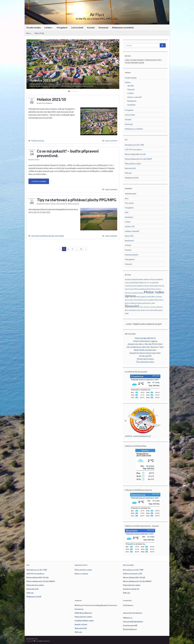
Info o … (29, 33)
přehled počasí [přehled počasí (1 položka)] (146, 303)
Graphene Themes (44, 641)
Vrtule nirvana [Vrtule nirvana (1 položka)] (145, 310)
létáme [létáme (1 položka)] (153, 289)
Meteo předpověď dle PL (145, 338)
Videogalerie (130, 259)
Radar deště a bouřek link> (145, 350)
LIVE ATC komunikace (133, 149)
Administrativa (130, 194)
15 (81, 249)
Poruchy (128, 250)
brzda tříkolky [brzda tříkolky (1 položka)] (134, 283)
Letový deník (77, 27)
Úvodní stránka (34, 27)
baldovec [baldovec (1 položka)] (141, 279)
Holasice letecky (38, 141)
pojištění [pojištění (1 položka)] (152, 300)
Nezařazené (63, 204)
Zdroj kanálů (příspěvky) (133, 622)
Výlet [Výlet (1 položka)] (152, 310)
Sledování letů (130, 168)
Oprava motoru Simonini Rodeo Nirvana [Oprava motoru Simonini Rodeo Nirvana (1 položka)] (137, 300)
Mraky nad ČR (145, 356)
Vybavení (131, 89)
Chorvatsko (129, 203)
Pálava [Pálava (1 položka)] (140, 303)
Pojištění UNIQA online (84, 621)
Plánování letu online (133, 164)
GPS (127, 212)
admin (41, 103)
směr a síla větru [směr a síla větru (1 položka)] (144, 307)
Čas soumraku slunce (145, 362)
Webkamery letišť (132, 178)
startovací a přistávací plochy (43, 236)
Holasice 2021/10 (42, 80)
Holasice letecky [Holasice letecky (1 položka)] (149, 286)
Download (103, 27)
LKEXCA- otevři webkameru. (137, 436)
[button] (31, 64)
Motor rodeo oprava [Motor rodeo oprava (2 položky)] (144, 294)
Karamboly (131, 105)
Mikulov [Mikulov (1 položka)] (141, 293)
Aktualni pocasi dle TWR (134, 145)
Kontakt (91, 27)
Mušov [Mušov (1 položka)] (138, 297)
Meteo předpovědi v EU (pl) (135, 154)
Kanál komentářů (130, 625)
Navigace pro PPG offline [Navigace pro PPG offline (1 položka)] (148, 297)
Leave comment (111, 141)
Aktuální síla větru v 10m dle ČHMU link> (145, 344)
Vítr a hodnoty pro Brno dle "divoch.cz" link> (145, 347)
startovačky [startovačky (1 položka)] (133, 310)
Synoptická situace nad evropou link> (145, 353)
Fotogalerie (62, 27)
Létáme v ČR (55, 204)
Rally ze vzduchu (81, 574)
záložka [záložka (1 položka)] (156, 310)
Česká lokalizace (130, 629)
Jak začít (131, 86)
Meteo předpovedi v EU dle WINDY (138, 159)
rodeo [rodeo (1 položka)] (153, 303)
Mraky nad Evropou (145, 359)
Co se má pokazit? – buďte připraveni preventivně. (68, 153)
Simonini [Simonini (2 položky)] (132, 306)
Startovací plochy (74, 204)
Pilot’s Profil (39, 33)
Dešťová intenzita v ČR (132, 574)
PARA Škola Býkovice (83, 613)
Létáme (49, 27)
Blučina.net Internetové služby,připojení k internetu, (96, 605)
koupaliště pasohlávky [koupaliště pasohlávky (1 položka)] (144, 289)
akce (38, 160)
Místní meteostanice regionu (145, 341)
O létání (130, 93)
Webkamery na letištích (123, 27)
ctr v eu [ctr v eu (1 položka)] (149, 283)
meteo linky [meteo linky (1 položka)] (135, 293)
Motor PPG (129, 236)
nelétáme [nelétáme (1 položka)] (159, 297)
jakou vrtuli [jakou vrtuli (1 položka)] (158, 286)
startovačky (59, 236)
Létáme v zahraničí (134, 97)
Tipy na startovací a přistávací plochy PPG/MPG (77, 200)
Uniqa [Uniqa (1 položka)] (138, 310)
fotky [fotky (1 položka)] (154, 283)
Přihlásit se (128, 618)
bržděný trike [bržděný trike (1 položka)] (143, 283)
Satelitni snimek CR (131, 589)
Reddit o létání (81, 624)
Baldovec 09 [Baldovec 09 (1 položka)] (147, 279)
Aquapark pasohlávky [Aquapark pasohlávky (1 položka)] (131, 279)
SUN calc (128, 173)
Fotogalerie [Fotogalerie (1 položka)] (140, 286)
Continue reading (39, 181)
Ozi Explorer (128, 605)
